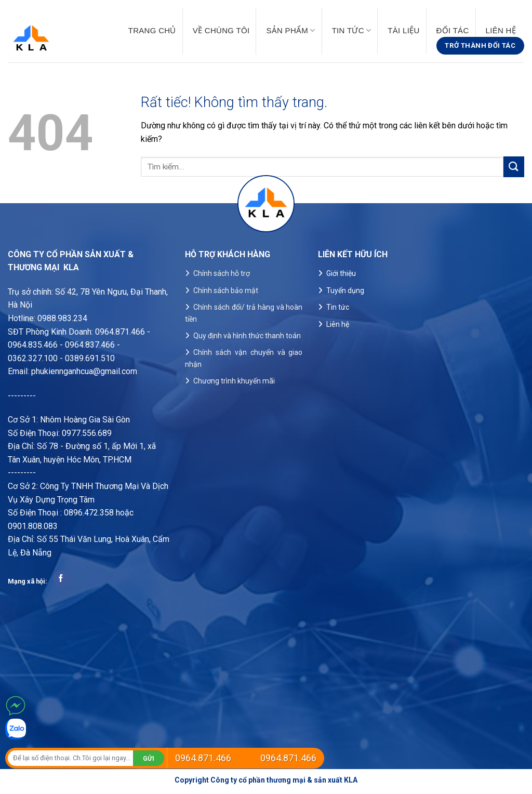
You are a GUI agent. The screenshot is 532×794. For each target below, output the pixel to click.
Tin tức (352, 30)
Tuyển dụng (345, 290)
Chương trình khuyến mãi (234, 381)
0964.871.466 (203, 758)
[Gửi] (514, 167)
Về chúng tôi (221, 31)
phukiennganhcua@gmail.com (84, 371)
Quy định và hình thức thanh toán (247, 336)
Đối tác (453, 31)
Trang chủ (152, 31)
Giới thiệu (341, 273)
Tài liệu (403, 31)
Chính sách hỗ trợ (222, 273)
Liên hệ (501, 31)
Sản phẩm (290, 30)
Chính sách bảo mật (226, 290)
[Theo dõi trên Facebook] (61, 578)
